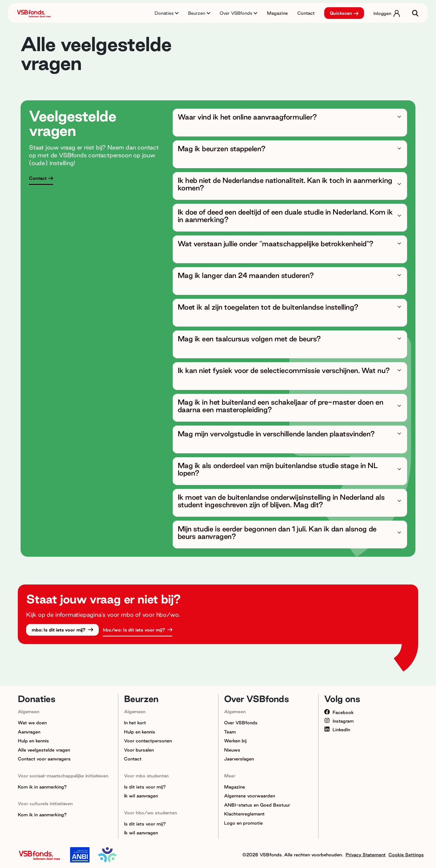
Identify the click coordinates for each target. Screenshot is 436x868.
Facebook (339, 712)
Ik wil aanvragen (141, 796)
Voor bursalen (139, 750)
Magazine (277, 13)
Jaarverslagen (239, 759)
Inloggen (382, 13)
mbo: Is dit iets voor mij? (59, 630)
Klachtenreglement (244, 814)
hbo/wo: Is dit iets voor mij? (135, 630)
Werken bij (235, 741)
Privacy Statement (366, 855)
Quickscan (341, 13)
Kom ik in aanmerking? (42, 787)
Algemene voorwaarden (250, 796)
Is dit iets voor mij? (145, 787)
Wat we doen (32, 723)
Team (230, 732)
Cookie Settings (406, 855)
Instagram (339, 721)
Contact (306, 13)
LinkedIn (337, 730)
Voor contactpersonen (148, 741)
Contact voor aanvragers (44, 759)
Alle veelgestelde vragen (44, 750)
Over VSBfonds (241, 723)
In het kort (135, 723)
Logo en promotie (243, 823)
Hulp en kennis (33, 741)
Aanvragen (29, 732)
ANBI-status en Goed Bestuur (257, 805)
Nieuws (232, 750)
